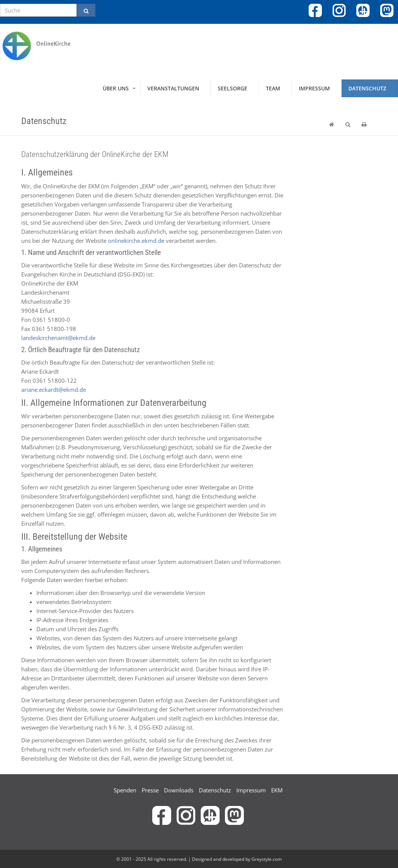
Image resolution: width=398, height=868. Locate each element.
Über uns (116, 88)
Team (273, 88)
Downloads (179, 790)
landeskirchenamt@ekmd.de (58, 338)
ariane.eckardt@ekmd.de (54, 390)
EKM (277, 790)
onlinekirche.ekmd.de (136, 241)
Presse (150, 790)
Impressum (314, 88)
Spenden (125, 790)
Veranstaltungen (173, 88)
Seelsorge (233, 88)
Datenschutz (367, 88)
